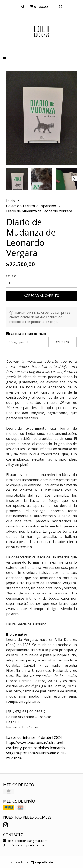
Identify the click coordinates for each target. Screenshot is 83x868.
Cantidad (11, 276)
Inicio (11, 201)
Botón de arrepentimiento (24, 845)
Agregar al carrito (41, 296)
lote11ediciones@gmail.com (25, 841)
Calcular (62, 342)
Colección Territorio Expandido (32, 206)
